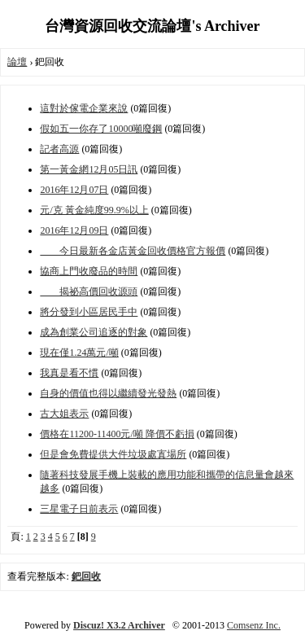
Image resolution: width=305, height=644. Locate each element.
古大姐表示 (64, 414)
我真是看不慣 (69, 373)
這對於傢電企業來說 (84, 108)
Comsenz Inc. (254, 625)
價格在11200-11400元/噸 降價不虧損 (117, 434)
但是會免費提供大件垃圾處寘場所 (113, 454)
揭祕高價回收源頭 (89, 291)
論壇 (17, 62)
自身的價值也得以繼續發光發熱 (108, 393)
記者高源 (59, 149)
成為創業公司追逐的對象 (94, 332)
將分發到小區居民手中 (89, 312)
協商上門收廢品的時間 (89, 271)
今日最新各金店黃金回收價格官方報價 (133, 251)
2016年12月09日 (74, 230)
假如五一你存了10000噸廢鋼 (101, 129)
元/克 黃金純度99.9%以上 (94, 210)
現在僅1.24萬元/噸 (79, 353)
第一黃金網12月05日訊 (89, 169)
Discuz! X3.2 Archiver (119, 625)
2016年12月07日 (74, 190)
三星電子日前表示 (79, 509)
